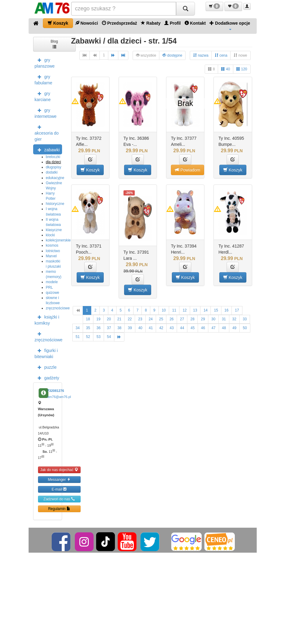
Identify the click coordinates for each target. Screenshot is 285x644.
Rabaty (151, 23)
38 (119, 328)
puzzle (46, 367)
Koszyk (58, 23)
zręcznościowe (58, 308)
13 (195, 310)
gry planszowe (45, 62)
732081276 (56, 391)
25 (161, 319)
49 (234, 328)
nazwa (201, 55)
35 (88, 328)
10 (164, 310)
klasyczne (54, 230)
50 (245, 328)
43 (172, 328)
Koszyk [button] (90, 170)
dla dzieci (54, 162)
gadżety (47, 378)
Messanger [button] (59, 479)
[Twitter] (150, 541)
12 (184, 310)
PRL (49, 287)
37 (109, 328)
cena (221, 55)
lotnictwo (53, 251)
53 (98, 337)
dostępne (172, 55)
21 (119, 319)
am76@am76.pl (59, 397)
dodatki (52, 172)
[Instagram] (85, 541)
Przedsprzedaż (120, 23)
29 (203, 319)
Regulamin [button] (59, 509)
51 (78, 337)
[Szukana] (124, 9)
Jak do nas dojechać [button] (59, 470)
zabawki (47, 150)
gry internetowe (46, 113)
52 (88, 337)
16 (226, 310)
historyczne (55, 204)
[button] (214, 6)
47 (213, 328)
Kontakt (195, 23)
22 (130, 319)
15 (216, 310)
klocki (50, 235)
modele (52, 282)
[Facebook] (62, 541)
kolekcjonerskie (58, 240)
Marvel (51, 256)
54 (109, 337)
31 (224, 319)
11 (174, 310)
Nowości (87, 23)
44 (182, 328)
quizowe (53, 293)
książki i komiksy (47, 319)
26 (171, 319)
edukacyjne (55, 178)
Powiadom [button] (188, 170)
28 (192, 319)
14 (205, 310)
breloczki (53, 157)
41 (151, 328)
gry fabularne (43, 79)
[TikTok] (106, 541)
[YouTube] (128, 541)
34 (78, 328)
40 (226, 69)
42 (161, 328)
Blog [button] (54, 44)
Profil (172, 23)
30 (213, 319)
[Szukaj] (186, 9)
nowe (240, 55)
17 (237, 310)
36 (98, 328)
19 (98, 319)
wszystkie (146, 55)
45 (192, 328)
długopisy (54, 167)
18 (88, 319)
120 (242, 69)
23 (140, 319)
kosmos (52, 245)
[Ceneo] (220, 541)
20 (109, 319)
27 (182, 319)
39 (130, 328)
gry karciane (43, 96)
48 (224, 328)
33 (245, 319)
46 (203, 328)
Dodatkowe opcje (230, 25)
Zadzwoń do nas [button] (59, 499)
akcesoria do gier (47, 132)
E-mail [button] (59, 489)
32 (234, 319)
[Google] (186, 541)
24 (151, 319)
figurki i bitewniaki (46, 353)
